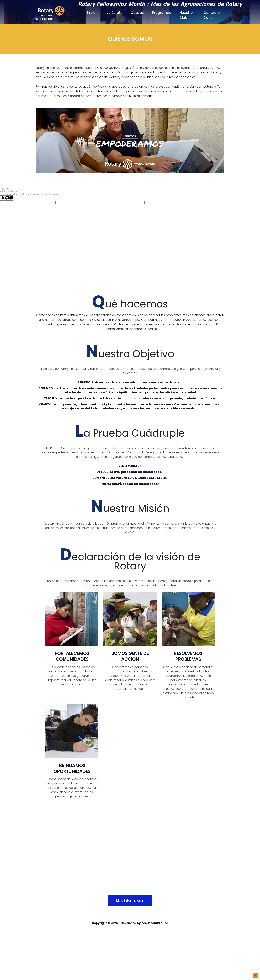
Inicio (91, 13)
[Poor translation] (9, 198)
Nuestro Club (186, 15)
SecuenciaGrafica (155, 923)
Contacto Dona (212, 15)
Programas (162, 13)
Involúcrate (113, 13)
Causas (137, 13)
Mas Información (130, 900)
